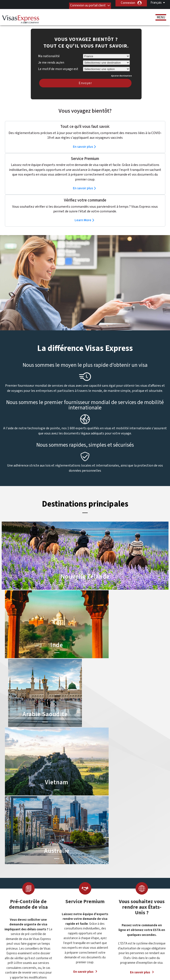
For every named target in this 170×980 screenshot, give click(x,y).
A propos (19, 887)
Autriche (53, 900)
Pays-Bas (64, 933)
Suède (52, 943)
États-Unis (64, 914)
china (51, 909)
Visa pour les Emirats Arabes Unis (92, 906)
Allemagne (55, 895)
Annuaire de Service (62, 962)
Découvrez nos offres (37, 958)
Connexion (128, 3)
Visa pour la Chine (82, 887)
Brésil (52, 905)
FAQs (62, 958)
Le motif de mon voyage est (58, 62)
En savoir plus (83, 140)
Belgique (63, 900)
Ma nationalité (49, 50)
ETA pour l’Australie (83, 896)
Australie (63, 895)
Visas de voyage (23, 891)
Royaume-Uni (57, 938)
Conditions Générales (130, 958)
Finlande (53, 919)
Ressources (21, 901)
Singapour (64, 938)
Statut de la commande (28, 911)
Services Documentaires (29, 896)
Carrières (88, 962)
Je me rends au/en (51, 56)
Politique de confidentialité (91, 958)
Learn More (83, 214)
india (51, 929)
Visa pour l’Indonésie (84, 901)
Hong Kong (55, 924)
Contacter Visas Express (132, 891)
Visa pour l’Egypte (82, 911)
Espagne (53, 914)
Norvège (53, 933)
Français (156, 3)
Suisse (62, 943)
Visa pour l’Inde (80, 891)
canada (62, 905)
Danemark (64, 909)
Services (18, 906)
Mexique (63, 929)
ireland (62, 924)
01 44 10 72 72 (125, 887)
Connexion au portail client (84, 3)
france (62, 919)
